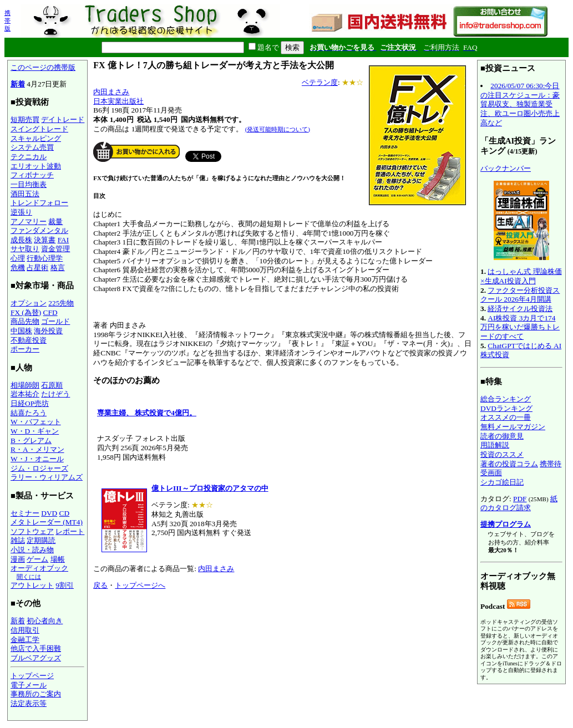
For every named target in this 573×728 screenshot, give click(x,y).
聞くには (29, 577)
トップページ (32, 676)
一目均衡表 (29, 184)
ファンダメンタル (39, 230)
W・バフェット (36, 422)
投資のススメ (502, 454)
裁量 (55, 222)
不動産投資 (29, 340)
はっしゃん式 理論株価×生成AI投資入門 (521, 276)
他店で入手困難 (36, 648)
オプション (29, 303)
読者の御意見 (502, 436)
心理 (18, 258)
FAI (64, 240)
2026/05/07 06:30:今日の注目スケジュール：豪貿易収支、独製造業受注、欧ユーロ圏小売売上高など (520, 104)
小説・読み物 (32, 550)
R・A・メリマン (37, 449)
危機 (18, 268)
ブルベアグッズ (36, 658)
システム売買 (32, 147)
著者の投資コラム (509, 464)
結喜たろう (29, 413)
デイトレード (63, 119)
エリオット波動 (36, 166)
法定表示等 (29, 703)
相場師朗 (25, 385)
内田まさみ (111, 92)
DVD (49, 513)
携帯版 (7, 21)
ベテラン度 (320, 82)
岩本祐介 (25, 394)
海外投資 (48, 331)
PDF (520, 499)
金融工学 (25, 640)
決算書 (45, 240)
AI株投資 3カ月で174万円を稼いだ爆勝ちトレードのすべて (520, 327)
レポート (70, 531)
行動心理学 (45, 258)
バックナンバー (506, 168)
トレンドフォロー (39, 203)
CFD (50, 312)
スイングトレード (39, 129)
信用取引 (25, 630)
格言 (58, 268)
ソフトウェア (32, 531)
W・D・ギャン (35, 431)
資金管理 (55, 249)
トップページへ (140, 585)
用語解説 (495, 445)
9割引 (65, 585)
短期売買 (25, 119)
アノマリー (29, 222)
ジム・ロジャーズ (39, 468)
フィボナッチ (32, 175)
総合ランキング (506, 399)
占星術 (37, 268)
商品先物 (25, 321)
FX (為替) (26, 312)
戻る (100, 585)
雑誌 (18, 540)
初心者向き (45, 621)
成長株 (21, 240)
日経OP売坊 (30, 403)
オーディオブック (39, 568)
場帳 (58, 559)
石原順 (52, 385)
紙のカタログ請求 (519, 503)
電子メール (29, 685)
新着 (18, 84)
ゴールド (55, 321)
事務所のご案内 (36, 694)
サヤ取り (25, 249)
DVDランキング (506, 408)
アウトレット (32, 585)
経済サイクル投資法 (520, 309)
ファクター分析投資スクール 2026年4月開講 (520, 295)
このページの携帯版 (43, 67)
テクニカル (29, 157)
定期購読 (41, 540)
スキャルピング (36, 138)
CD (65, 513)
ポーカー (25, 349)
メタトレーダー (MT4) (47, 522)
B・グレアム (31, 441)
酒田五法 (25, 194)
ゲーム (37, 559)
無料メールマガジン (513, 427)
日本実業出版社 (118, 101)
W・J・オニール (37, 459)
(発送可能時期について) (278, 129)
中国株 (21, 331)
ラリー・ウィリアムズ (47, 477)
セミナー (25, 513)
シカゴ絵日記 (502, 482)
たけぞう (55, 394)
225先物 (61, 303)
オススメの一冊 (506, 417)
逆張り (21, 212)
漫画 (18, 559)
